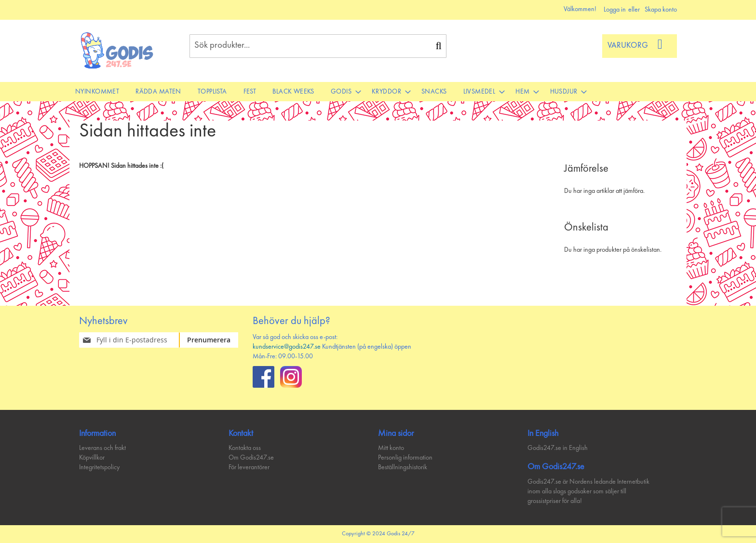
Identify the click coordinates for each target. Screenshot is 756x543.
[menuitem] (97, 92)
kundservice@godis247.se (287, 347)
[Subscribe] (214, 340)
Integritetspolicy (99, 467)
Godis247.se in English (558, 448)
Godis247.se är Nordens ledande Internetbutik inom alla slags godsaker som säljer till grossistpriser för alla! (588, 491)
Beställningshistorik (403, 467)
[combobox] (318, 46)
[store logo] (117, 50)
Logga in (615, 10)
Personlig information (405, 458)
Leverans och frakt (102, 448)
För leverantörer (249, 467)
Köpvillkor (92, 458)
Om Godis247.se (251, 458)
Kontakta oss (245, 448)
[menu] (378, 92)
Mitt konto (391, 448)
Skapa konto (661, 10)
